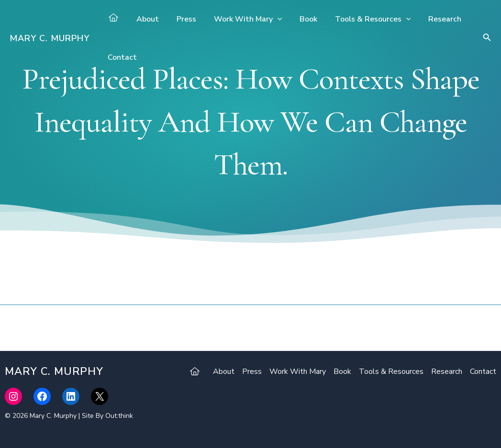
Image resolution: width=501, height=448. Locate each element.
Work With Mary (242, 19)
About (147, 19)
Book (301, 19)
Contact (121, 57)
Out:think (119, 416)
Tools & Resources (363, 19)
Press (183, 19)
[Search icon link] (487, 38)
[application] (272, 19)
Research (432, 19)
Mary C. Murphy (50, 38)
